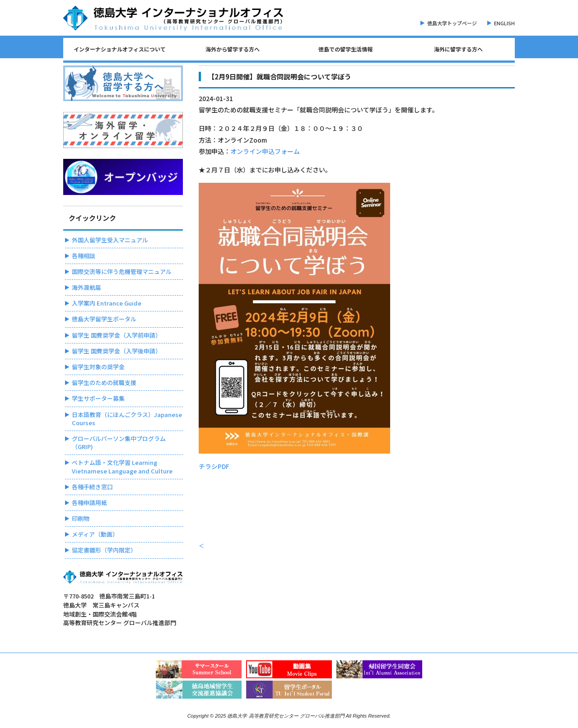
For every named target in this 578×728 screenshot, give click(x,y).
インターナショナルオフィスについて (120, 49)
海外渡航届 (86, 287)
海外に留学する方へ (458, 49)
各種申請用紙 (89, 503)
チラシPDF (214, 466)
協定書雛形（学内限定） (104, 550)
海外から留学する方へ (233, 49)
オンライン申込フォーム (265, 151)
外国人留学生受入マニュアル (110, 240)
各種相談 (84, 256)
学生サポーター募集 (98, 398)
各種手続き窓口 (92, 487)
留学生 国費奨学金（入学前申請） (117, 335)
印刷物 (81, 518)
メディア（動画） (95, 534)
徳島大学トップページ (452, 23)
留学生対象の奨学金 (98, 367)
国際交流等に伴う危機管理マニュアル (122, 271)
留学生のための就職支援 (104, 383)
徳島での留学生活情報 (345, 49)
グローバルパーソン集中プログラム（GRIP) (119, 443)
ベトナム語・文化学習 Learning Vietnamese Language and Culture (122, 466)
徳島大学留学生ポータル (104, 319)
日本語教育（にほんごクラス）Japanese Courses (127, 419)
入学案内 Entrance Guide (107, 303)
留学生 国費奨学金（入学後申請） (117, 351)
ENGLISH (504, 23)
